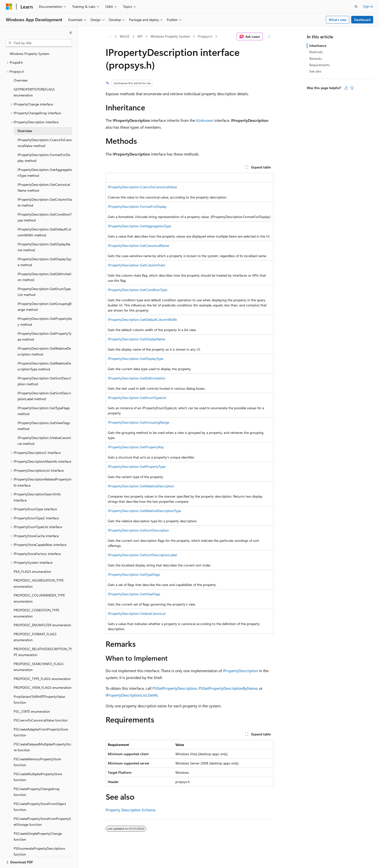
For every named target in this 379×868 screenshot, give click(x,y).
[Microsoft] (9, 7)
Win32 (125, 36)
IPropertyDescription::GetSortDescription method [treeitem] (44, 381)
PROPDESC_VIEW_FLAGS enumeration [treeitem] (43, 687)
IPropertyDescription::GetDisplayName (136, 339)
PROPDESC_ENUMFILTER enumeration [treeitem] (42, 625)
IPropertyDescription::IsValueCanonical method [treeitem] (44, 441)
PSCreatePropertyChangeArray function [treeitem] (37, 792)
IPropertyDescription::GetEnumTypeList (137, 398)
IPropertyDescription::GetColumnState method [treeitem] (45, 202)
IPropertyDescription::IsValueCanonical (137, 613)
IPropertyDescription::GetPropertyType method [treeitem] (45, 336)
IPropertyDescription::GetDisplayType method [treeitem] (44, 262)
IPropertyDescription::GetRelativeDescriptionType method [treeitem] (44, 366)
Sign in (368, 6)
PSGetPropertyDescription (175, 688)
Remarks (316, 58)
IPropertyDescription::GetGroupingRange (138, 422)
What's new (338, 20)
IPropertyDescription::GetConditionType (137, 290)
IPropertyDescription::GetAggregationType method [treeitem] (45, 173)
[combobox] (39, 43)
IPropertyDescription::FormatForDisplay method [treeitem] (44, 158)
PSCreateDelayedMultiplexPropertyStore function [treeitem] (42, 747)
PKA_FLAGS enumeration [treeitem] (32, 571)
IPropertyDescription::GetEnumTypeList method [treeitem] (44, 292)
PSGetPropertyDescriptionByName (228, 688)
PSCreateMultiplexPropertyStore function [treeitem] (38, 777)
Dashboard (362, 20)
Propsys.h (205, 36)
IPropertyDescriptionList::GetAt (132, 695)
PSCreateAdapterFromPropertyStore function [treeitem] (41, 732)
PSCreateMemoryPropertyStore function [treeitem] (37, 762)
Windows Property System (170, 36)
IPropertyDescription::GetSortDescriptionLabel (142, 555)
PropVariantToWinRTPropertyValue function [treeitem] (39, 700)
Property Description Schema (130, 810)
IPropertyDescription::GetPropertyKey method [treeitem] (45, 322)
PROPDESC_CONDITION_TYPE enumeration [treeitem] (36, 613)
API (140, 36)
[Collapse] (71, 33)
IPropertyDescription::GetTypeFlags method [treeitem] (44, 411)
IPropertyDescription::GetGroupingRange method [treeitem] (45, 307)
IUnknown (205, 120)
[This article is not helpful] (352, 88)
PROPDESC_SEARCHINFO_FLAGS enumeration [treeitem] (39, 667)
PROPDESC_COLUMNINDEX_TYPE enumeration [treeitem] (39, 598)
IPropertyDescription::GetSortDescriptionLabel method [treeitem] (44, 396)
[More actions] (269, 37)
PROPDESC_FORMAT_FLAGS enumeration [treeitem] (35, 637)
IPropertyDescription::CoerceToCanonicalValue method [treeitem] (45, 143)
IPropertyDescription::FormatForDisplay (137, 206)
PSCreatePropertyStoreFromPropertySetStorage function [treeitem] (42, 822)
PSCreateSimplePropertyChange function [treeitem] (38, 837)
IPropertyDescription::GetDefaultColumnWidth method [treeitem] (44, 232)
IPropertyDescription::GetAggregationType (139, 226)
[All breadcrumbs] (110, 37)
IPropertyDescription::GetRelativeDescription (141, 486)
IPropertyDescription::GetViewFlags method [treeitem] (44, 426)
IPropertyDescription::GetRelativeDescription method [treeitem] (44, 351)
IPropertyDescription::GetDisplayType (135, 359)
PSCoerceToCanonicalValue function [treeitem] (41, 720)
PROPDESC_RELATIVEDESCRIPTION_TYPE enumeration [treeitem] (43, 652)
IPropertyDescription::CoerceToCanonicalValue (142, 187)
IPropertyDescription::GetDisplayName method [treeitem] (44, 247)
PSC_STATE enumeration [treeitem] (32, 711)
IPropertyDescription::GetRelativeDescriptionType (144, 511)
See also (315, 71)
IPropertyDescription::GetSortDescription (138, 530)
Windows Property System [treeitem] (30, 54)
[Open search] (356, 7)
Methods (316, 52)
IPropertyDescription (240, 671)
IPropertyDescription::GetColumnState (136, 265)
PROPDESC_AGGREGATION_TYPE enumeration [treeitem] (39, 583)
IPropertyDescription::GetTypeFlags (134, 574)
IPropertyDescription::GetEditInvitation (137, 378)
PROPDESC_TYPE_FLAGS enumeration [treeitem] (42, 679)
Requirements (319, 65)
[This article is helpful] (346, 88)
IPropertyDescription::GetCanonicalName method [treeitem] (44, 188)
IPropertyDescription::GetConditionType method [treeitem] (45, 217)
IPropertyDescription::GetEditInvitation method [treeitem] (44, 277)
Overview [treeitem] (21, 80)
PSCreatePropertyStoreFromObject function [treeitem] (40, 807)
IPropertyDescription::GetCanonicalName (138, 246)
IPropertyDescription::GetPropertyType (137, 466)
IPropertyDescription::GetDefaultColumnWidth (142, 319)
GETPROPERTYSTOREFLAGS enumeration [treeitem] (34, 92)
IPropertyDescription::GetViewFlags (134, 594)
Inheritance (318, 46)
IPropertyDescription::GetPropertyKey (136, 447)
